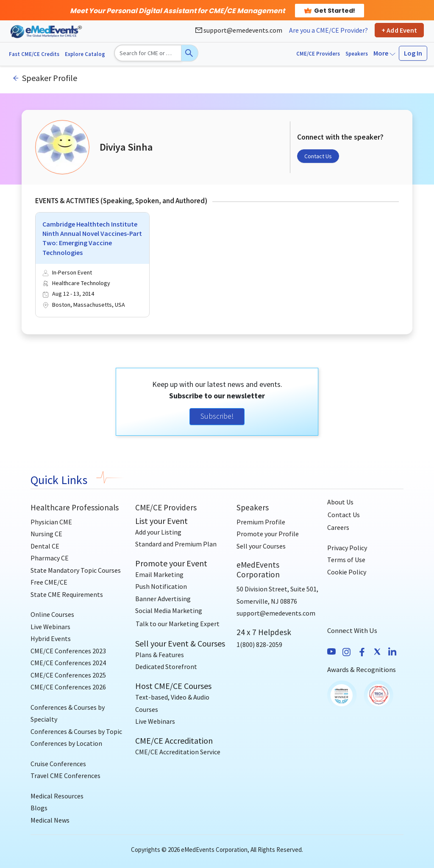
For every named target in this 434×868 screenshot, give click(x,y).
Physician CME (51, 522)
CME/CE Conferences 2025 (68, 675)
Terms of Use (346, 560)
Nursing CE (46, 534)
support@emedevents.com (239, 30)
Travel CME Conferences (65, 776)
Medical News (50, 820)
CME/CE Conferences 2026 (68, 687)
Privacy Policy (347, 548)
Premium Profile (261, 522)
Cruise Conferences (58, 764)
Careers (338, 527)
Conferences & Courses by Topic (76, 731)
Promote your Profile (268, 534)
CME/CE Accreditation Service (178, 752)
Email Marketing (159, 574)
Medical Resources (57, 796)
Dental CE (45, 546)
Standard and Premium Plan (176, 544)
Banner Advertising (163, 599)
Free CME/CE (49, 582)
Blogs (39, 808)
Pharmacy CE (50, 558)
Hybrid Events (51, 638)
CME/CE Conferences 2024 (68, 663)
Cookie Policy (347, 572)
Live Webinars (50, 627)
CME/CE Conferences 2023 (68, 651)
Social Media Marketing (169, 610)
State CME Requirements (67, 594)
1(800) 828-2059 (259, 644)
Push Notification (161, 586)
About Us (340, 502)
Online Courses (52, 614)
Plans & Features (160, 655)
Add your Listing (158, 532)
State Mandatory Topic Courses (76, 570)
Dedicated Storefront (166, 666)
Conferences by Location (66, 743)
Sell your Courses (261, 546)
